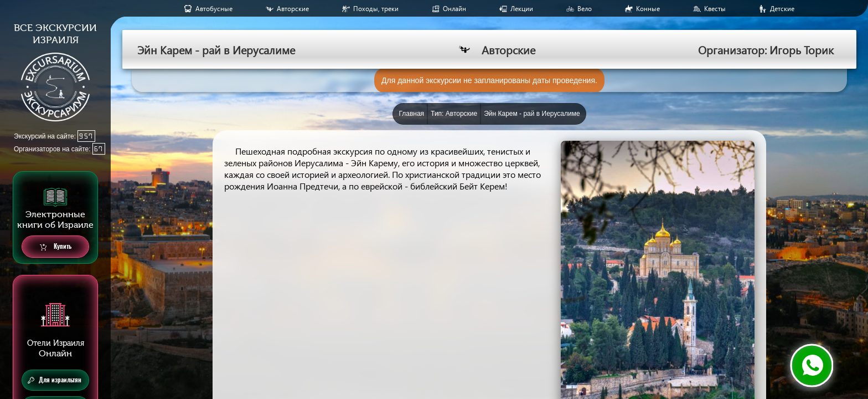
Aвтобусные (214, 9)
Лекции (522, 9)
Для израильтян (55, 380)
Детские (782, 9)
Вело (585, 9)
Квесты (715, 9)
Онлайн (454, 9)
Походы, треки (376, 9)
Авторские (293, 9)
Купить (56, 247)
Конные (648, 9)
